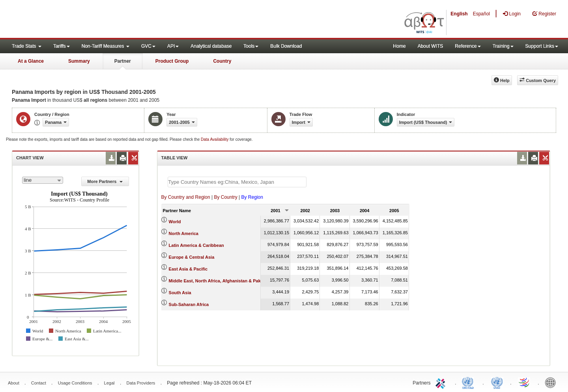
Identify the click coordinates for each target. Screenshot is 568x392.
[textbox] (237, 182)
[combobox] (43, 180)
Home (400, 46)
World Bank (552, 382)
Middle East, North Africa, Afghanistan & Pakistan (220, 281)
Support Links (542, 46)
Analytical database (211, 46)
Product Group (172, 61)
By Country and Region (186, 197)
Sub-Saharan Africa (189, 304)
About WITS (431, 46)
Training (503, 46)
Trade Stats (27, 46)
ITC (442, 382)
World (175, 222)
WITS (79, 20)
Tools (251, 46)
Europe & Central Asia (192, 257)
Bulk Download (286, 46)
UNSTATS (497, 382)
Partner (123, 61)
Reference (468, 46)
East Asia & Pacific (188, 269)
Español (481, 14)
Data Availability (215, 139)
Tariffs (62, 46)
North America (184, 233)
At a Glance (31, 61)
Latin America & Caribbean (196, 245)
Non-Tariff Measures (106, 46)
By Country (225, 197)
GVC (148, 46)
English (459, 14)
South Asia (180, 293)
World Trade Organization (525, 382)
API (173, 46)
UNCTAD (469, 382)
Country (222, 61)
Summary (79, 61)
